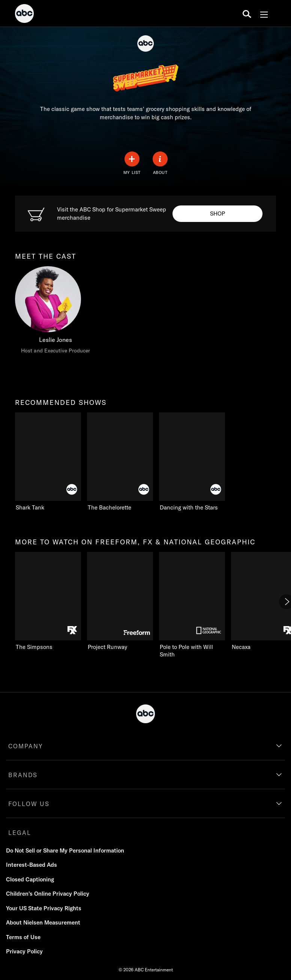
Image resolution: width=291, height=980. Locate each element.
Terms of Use (23, 937)
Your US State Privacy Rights (44, 908)
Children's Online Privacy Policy (48, 894)
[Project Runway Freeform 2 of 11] (120, 601)
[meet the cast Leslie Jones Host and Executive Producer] (55, 312)
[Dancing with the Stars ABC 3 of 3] (199, 462)
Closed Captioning (30, 879)
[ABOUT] (160, 163)
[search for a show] (247, 13)
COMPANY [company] (26, 746)
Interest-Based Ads (31, 865)
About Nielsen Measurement (43, 922)
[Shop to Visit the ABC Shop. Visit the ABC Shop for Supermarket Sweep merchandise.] (217, 214)
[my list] (132, 163)
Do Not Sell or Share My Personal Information (65, 850)
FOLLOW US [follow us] (29, 804)
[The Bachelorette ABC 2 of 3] (120, 462)
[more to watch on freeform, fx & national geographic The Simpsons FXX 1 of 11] (48, 601)
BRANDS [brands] (23, 775)
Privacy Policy (24, 951)
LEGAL (20, 833)
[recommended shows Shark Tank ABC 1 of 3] (48, 462)
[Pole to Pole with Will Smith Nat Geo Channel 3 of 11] (192, 605)
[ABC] (24, 15)
